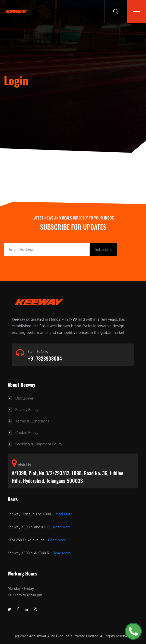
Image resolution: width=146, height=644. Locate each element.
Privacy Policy (27, 410)
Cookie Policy (27, 433)
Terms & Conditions (32, 421)
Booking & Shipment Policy (39, 444)
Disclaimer (24, 398)
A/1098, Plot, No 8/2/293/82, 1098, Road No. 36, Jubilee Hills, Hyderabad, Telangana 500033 (68, 477)
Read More (63, 514)
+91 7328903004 (45, 358)
